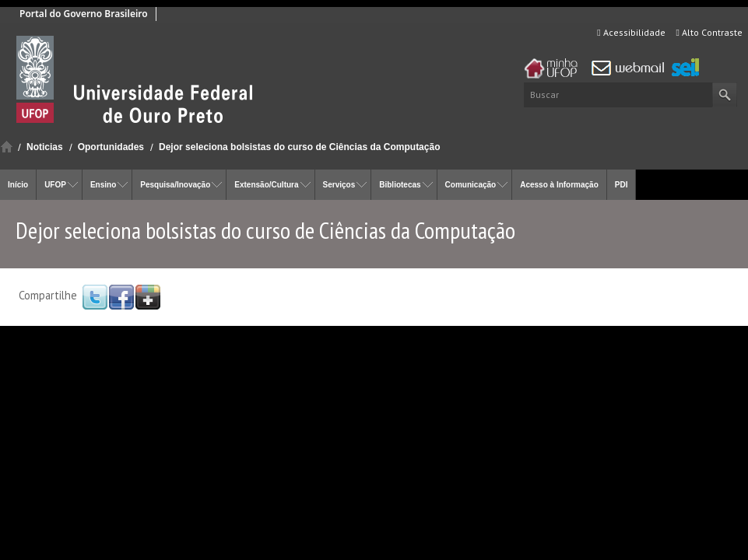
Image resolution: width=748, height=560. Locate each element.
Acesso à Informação (559, 185)
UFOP (55, 185)
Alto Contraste (709, 32)
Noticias (45, 147)
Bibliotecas (400, 185)
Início (7, 147)
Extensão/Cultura (266, 185)
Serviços (339, 185)
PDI (622, 185)
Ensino (103, 185)
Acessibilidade (631, 32)
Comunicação (471, 185)
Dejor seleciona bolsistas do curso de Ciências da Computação (299, 147)
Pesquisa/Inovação (175, 185)
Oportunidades (111, 147)
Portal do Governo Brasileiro (84, 14)
